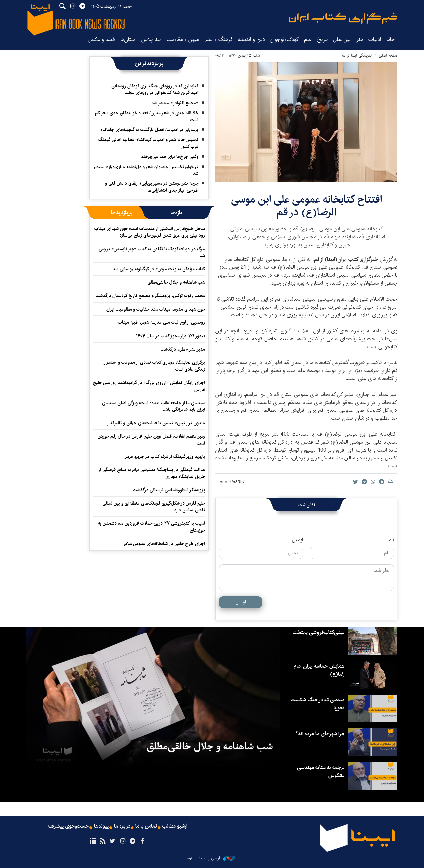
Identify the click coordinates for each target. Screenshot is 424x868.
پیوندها (101, 826)
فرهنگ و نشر (218, 40)
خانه (391, 40)
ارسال (241, 602)
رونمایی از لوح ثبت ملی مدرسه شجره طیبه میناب (161, 322)
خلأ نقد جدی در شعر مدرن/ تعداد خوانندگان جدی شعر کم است (147, 116)
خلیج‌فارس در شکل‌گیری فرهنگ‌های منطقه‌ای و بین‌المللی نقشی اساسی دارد (154, 506)
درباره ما (122, 826)
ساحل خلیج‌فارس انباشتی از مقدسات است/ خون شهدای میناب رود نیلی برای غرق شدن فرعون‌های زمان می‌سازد (150, 232)
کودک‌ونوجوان (284, 40)
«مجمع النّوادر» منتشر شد (175, 103)
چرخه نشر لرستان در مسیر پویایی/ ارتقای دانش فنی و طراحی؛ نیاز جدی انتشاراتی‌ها (152, 187)
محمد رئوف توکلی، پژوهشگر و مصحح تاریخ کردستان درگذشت (150, 296)
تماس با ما (146, 826)
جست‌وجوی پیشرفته (68, 826)
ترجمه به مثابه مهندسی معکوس (321, 772)
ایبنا (343, 18)
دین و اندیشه (251, 40)
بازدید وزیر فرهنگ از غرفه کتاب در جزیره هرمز (165, 457)
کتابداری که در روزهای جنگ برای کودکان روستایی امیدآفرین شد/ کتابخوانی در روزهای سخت (155, 89)
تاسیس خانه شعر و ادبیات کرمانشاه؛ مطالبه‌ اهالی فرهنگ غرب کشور (148, 143)
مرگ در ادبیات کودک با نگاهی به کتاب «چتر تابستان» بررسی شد (152, 252)
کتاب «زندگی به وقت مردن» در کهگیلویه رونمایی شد (159, 269)
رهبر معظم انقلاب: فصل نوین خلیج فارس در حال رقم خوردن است (151, 440)
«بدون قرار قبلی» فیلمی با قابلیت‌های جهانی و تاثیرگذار (156, 423)
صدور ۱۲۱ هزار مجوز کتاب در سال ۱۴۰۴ (171, 336)
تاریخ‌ (322, 40)
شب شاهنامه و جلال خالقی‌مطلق (176, 282)
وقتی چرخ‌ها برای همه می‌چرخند (170, 157)
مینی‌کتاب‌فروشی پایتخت (319, 632)
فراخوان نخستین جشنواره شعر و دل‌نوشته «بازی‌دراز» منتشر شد (146, 170)
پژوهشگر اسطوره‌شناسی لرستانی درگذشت (169, 490)
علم (308, 40)
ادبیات (375, 40)
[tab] (176, 213)
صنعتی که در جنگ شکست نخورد (318, 704)
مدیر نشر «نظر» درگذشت (183, 349)
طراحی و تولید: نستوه (211, 858)
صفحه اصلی (388, 55)
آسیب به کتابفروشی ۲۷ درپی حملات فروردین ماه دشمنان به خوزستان (152, 527)
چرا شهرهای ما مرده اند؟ (320, 734)
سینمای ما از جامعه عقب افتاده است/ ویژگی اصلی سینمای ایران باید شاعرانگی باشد (154, 406)
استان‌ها (128, 40)
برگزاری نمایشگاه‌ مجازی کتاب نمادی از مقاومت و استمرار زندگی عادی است (154, 366)
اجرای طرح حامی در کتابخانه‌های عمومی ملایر (164, 544)
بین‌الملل (342, 40)
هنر (360, 40)
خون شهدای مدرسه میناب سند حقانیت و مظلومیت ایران (156, 309)
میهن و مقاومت (183, 40)
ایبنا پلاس (151, 40)
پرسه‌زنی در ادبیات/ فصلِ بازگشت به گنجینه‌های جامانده (150, 130)
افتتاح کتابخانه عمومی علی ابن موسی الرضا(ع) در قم (306, 206)
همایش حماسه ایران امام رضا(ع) (319, 670)
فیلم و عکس (101, 40)
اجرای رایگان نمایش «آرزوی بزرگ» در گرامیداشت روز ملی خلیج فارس (149, 386)
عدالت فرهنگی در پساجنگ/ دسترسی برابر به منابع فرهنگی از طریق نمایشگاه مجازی (152, 473)
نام (391, 540)
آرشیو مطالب (175, 826)
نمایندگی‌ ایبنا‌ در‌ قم (356, 55)
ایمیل (298, 540)
